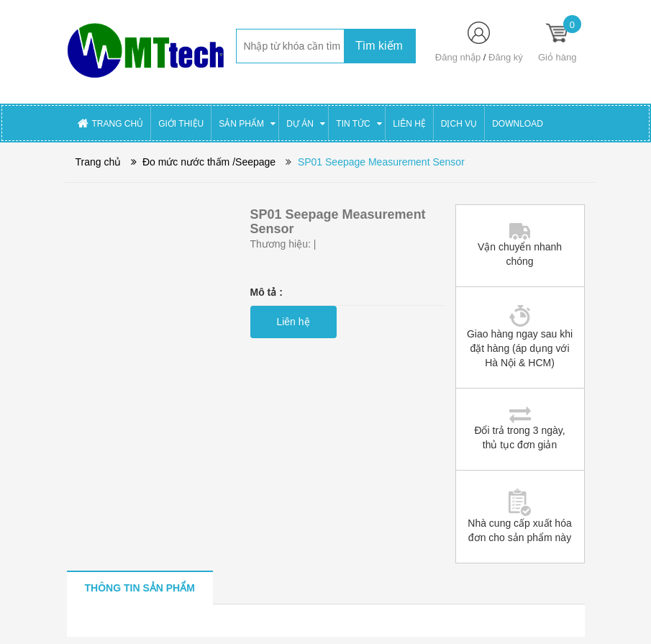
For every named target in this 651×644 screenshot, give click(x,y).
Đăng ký (506, 57)
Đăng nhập (458, 57)
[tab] (140, 588)
